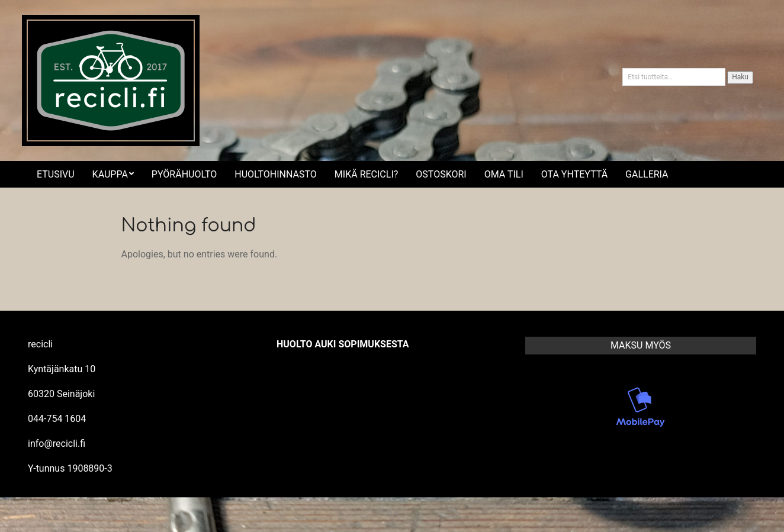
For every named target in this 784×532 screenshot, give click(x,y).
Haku (740, 77)
